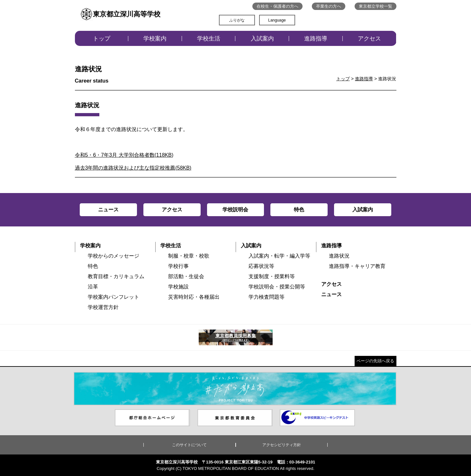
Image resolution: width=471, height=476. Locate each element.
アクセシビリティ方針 (282, 445)
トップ (102, 39)
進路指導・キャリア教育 (357, 266)
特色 (93, 266)
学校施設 (178, 287)
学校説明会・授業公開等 (277, 287)
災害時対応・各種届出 (194, 297)
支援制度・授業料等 (272, 276)
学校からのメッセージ (113, 256)
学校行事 (178, 266)
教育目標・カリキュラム (116, 276)
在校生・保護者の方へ (277, 6)
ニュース (331, 294)
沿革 (93, 287)
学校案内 (155, 39)
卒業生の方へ (329, 6)
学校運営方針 (103, 307)
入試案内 (262, 39)
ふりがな (237, 20)
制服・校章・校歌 (189, 256)
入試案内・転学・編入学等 (279, 256)
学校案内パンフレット (113, 297)
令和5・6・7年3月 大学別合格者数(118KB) (124, 155)
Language (277, 20)
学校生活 (209, 39)
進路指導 (316, 39)
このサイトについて (189, 445)
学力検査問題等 (267, 297)
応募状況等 (261, 266)
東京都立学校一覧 (376, 6)
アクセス (369, 39)
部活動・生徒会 (186, 276)
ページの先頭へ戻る (375, 361)
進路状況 (339, 256)
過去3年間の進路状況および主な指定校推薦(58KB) (133, 168)
